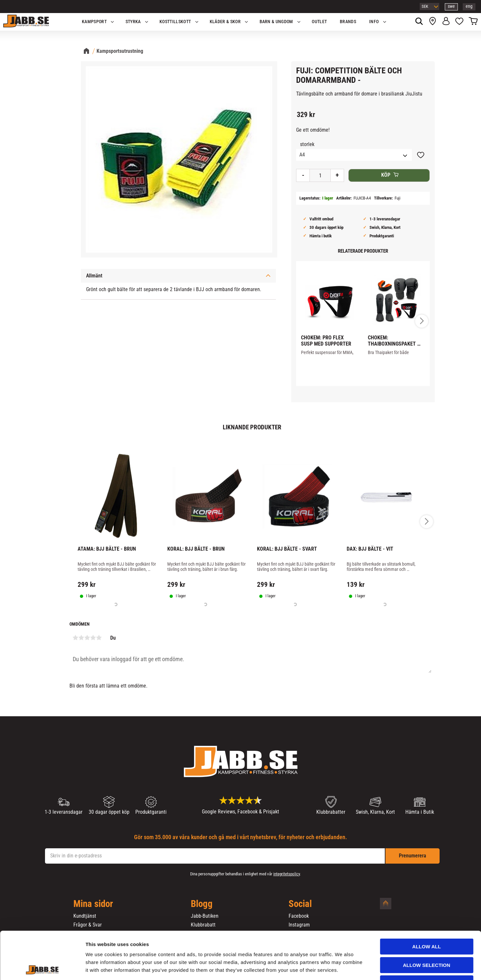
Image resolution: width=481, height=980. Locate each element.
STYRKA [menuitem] (133, 22)
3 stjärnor (87, 638)
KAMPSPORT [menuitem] (94, 22)
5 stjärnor (99, 638)
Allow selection (427, 921)
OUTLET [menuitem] (319, 22)
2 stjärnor (82, 638)
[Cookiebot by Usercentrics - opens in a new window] (42, 967)
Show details (342, 967)
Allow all (427, 902)
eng (469, 6)
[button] (459, 22)
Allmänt (94, 276)
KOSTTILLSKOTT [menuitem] (175, 22)
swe (451, 6)
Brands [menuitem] (348, 22)
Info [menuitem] (374, 22)
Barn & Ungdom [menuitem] (276, 22)
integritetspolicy (286, 874)
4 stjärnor (93, 638)
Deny (427, 939)
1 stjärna (76, 638)
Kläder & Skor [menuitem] (225, 22)
